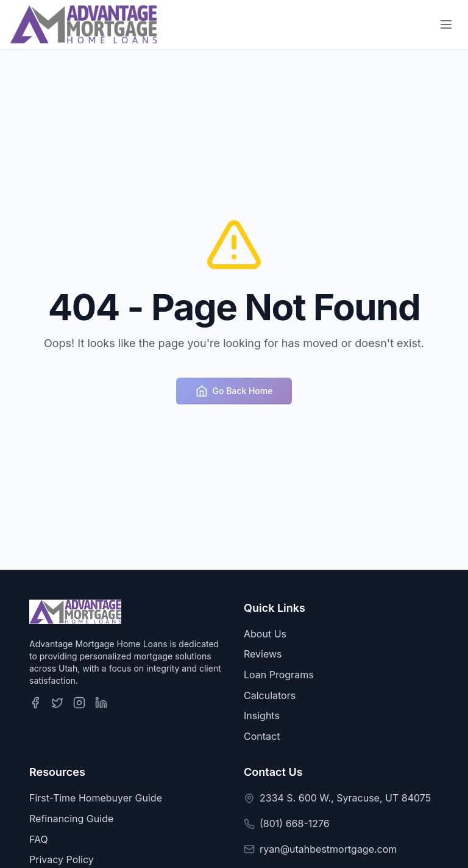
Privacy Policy (62, 859)
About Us (265, 634)
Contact (262, 736)
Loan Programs (279, 675)
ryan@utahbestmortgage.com (328, 849)
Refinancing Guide (71, 819)
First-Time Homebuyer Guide (96, 798)
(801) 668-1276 (295, 823)
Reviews (263, 654)
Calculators (270, 695)
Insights (262, 716)
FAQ (39, 839)
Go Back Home (234, 393)
